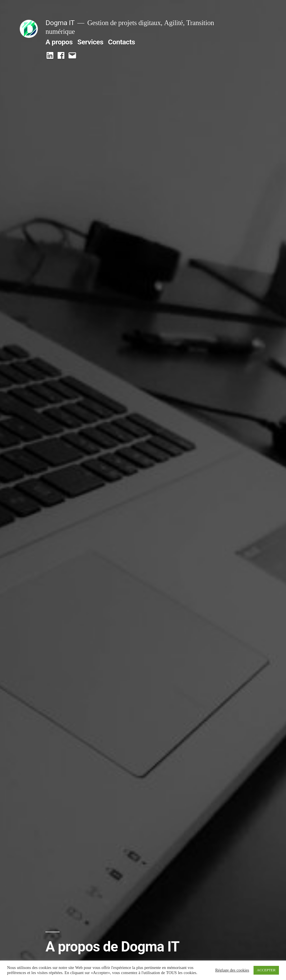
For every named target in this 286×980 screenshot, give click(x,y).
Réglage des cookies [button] (232, 970)
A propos (59, 42)
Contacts (122, 42)
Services (90, 42)
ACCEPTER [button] (266, 970)
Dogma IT (60, 23)
